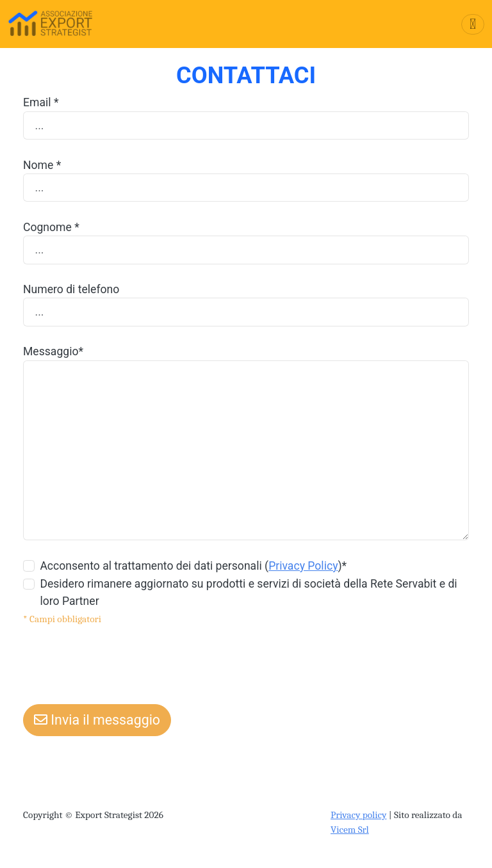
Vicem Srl (350, 830)
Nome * (42, 165)
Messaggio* (53, 351)
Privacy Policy (303, 566)
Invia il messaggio (97, 720)
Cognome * (51, 227)
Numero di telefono (71, 289)
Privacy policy (358, 815)
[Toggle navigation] (473, 24)
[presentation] (120, 662)
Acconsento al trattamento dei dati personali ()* (193, 566)
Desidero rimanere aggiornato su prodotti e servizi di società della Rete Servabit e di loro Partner (248, 592)
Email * (41, 102)
